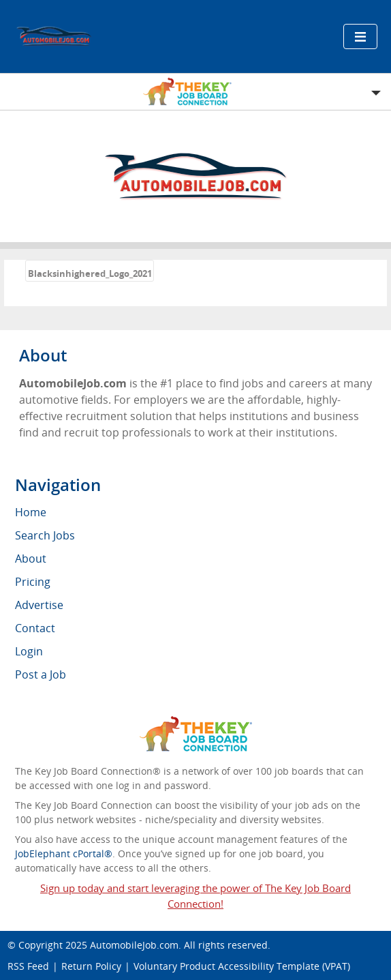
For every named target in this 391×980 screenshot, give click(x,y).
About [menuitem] (31, 559)
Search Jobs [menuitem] (45, 535)
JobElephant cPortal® (64, 853)
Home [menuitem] (31, 512)
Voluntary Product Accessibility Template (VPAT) (242, 966)
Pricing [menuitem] (33, 582)
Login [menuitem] (29, 651)
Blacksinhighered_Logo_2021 (90, 273)
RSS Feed (28, 966)
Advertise (39, 605)
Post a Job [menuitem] (41, 674)
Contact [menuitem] (35, 628)
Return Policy (91, 966)
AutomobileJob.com (134, 945)
